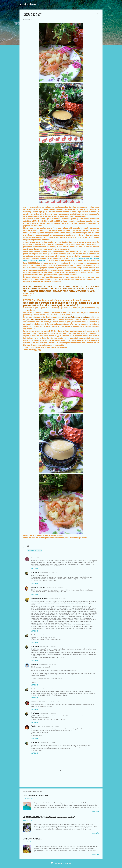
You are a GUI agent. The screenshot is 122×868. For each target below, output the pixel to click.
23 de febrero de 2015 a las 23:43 (57, 599)
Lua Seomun (35, 664)
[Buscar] (101, 5)
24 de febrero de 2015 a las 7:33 (48, 646)
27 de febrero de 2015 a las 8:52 (48, 742)
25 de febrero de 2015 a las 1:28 (51, 702)
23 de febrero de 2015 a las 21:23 (48, 573)
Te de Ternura (35, 573)
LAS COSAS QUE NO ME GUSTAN (35, 796)
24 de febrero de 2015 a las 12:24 (48, 689)
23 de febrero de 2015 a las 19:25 (43, 558)
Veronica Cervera (36, 726)
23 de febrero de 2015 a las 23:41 (55, 587)
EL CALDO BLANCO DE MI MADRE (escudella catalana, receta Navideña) (49, 817)
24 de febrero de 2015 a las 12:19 (48, 664)
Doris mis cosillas (36, 702)
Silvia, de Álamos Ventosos (39, 599)
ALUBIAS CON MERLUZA (33, 839)
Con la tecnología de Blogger (61, 863)
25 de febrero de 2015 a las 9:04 (48, 713)
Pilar (32, 558)
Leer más (96, 812)
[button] (98, 14)
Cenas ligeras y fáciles (35, 550)
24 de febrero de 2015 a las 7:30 (48, 635)
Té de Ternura (30, 4)
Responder (34, 569)
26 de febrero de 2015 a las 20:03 (51, 726)
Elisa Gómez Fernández (38, 587)
